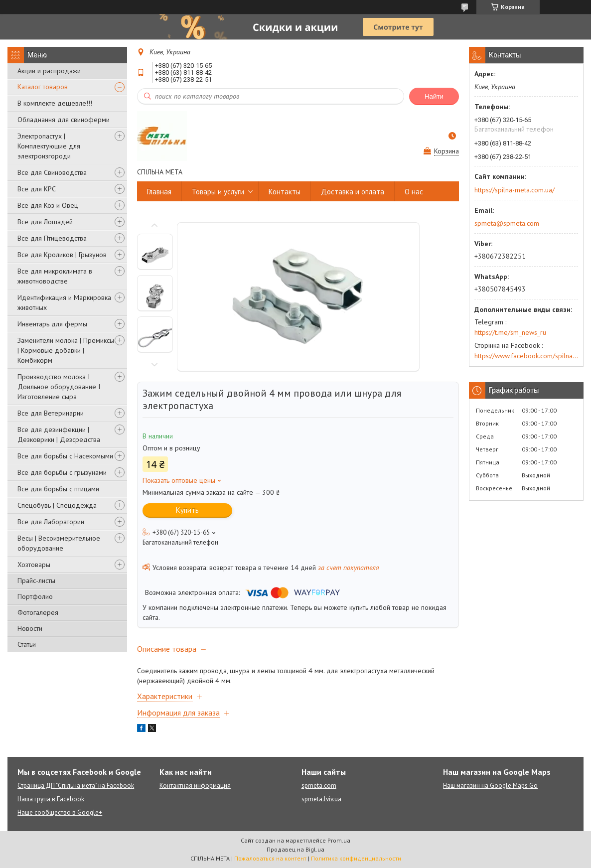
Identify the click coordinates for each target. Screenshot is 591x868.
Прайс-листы (36, 580)
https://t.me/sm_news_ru (510, 332)
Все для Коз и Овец (48, 205)
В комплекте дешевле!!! (55, 103)
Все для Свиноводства (52, 172)
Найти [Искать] (434, 96)
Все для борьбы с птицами (58, 489)
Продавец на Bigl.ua (295, 849)
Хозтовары (34, 565)
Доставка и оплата (353, 192)
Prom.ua (339, 840)
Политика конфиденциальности (356, 858)
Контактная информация (195, 786)
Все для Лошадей (45, 222)
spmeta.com (319, 786)
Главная (159, 192)
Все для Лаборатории (51, 522)
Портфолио (35, 596)
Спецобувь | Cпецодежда (57, 505)
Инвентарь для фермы (52, 324)
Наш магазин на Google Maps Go (490, 786)
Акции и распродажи (49, 71)
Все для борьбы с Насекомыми (65, 456)
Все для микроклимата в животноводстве (55, 276)
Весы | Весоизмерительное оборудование (59, 543)
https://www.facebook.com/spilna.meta (526, 356)
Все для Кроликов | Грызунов (62, 255)
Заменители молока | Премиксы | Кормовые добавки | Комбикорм (66, 350)
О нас (414, 192)
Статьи (27, 644)
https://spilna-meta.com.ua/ (515, 190)
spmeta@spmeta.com (507, 223)
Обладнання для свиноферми (64, 120)
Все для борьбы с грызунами (62, 472)
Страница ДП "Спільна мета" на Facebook (76, 786)
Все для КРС (37, 189)
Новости (30, 628)
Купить (187, 510)
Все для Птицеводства (52, 238)
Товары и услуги (218, 192)
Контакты (285, 192)
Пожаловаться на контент (270, 858)
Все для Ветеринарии (51, 413)
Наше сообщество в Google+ (60, 812)
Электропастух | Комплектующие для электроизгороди (49, 146)
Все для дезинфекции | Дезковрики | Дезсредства (59, 434)
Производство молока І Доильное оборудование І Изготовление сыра (59, 387)
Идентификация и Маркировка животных (64, 302)
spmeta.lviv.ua (321, 799)
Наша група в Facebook (51, 799)
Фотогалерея (38, 612)
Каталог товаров (43, 87)
